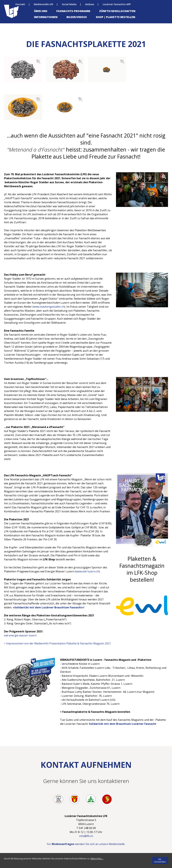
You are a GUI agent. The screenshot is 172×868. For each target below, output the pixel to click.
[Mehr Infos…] (97, 858)
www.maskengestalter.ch (49, 307)
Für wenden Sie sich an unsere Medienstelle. (86, 844)
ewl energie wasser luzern (21, 635)
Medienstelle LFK (43, 4)
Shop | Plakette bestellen (115, 17)
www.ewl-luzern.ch (87, 571)
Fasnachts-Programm (73, 11)
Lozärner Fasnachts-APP (117, 4)
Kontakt (20, 4)
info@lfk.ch (86, 836)
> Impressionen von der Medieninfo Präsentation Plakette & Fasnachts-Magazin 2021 (57, 643)
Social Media (69, 4)
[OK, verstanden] (160, 860)
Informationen (46, 17)
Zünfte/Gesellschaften (117, 11)
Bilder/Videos (77, 17)
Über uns (41, 11)
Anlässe (90, 4)
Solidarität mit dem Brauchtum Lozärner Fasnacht (123, 724)
